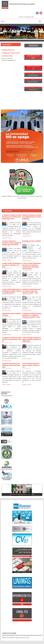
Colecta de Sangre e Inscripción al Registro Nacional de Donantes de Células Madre (32, 339)
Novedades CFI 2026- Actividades (32, 241)
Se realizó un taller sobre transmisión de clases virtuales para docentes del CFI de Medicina (12, 243)
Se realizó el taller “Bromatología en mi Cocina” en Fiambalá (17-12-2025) (12, 265)
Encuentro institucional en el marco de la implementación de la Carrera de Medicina (32, 217)
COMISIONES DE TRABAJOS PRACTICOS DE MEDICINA (11, 53)
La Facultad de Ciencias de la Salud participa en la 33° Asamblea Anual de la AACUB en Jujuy (12, 217)
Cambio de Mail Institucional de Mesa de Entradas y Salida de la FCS (31, 365)
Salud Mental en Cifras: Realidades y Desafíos (12, 314)
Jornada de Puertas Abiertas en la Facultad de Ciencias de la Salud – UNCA (11, 365)
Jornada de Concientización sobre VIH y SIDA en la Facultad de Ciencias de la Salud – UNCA (32, 291)
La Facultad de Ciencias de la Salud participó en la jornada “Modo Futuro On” (12, 339)
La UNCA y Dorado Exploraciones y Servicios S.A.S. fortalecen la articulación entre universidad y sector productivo (32, 266)
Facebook (37, 13)
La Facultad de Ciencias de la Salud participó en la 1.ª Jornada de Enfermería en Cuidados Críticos (32, 315)
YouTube (41, 13)
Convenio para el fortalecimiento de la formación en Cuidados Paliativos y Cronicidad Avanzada (12, 291)
